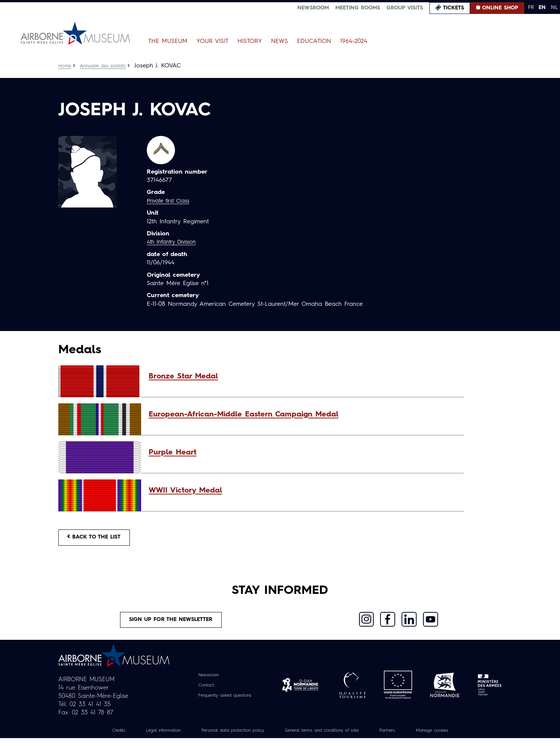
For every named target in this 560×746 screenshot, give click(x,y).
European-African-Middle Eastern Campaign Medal (243, 415)
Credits (93, 738)
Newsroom (313, 8)
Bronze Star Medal (183, 377)
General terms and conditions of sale (328, 738)
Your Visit (212, 41)
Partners (404, 738)
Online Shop (500, 8)
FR (531, 8)
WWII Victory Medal (185, 491)
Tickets (453, 8)
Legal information (143, 738)
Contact (201, 693)
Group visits (405, 8)
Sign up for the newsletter (171, 625)
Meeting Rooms (358, 8)
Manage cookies (455, 738)
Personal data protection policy (223, 738)
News (279, 41)
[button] (303, 377)
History (250, 41)
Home (65, 66)
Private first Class (171, 201)
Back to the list (100, 539)
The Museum (168, 41)
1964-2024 (354, 41)
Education (314, 41)
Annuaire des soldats (107, 66)
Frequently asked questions (225, 703)
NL (554, 8)
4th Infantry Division (175, 242)
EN (542, 8)
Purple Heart (173, 453)
